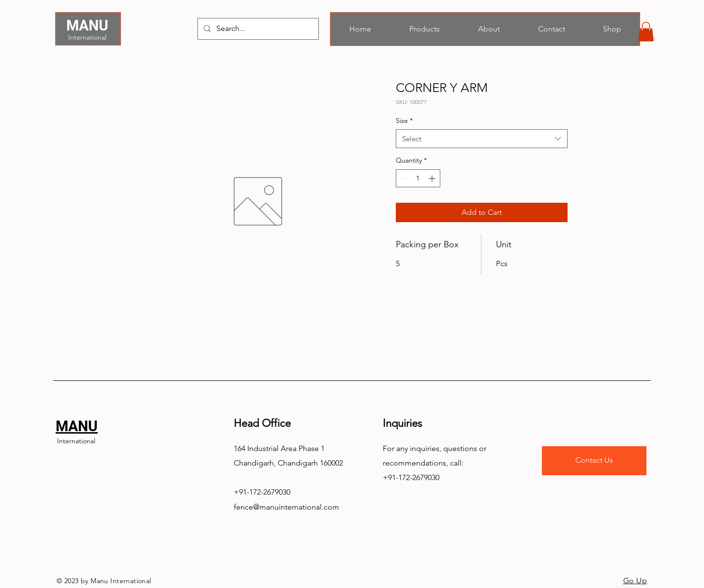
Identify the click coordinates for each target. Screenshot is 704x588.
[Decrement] (403, 178)
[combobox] (482, 139)
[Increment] (433, 178)
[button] (646, 32)
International (87, 37)
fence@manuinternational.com (286, 507)
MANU (87, 25)
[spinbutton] (418, 178)
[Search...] (257, 29)
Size (404, 121)
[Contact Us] (594, 461)
